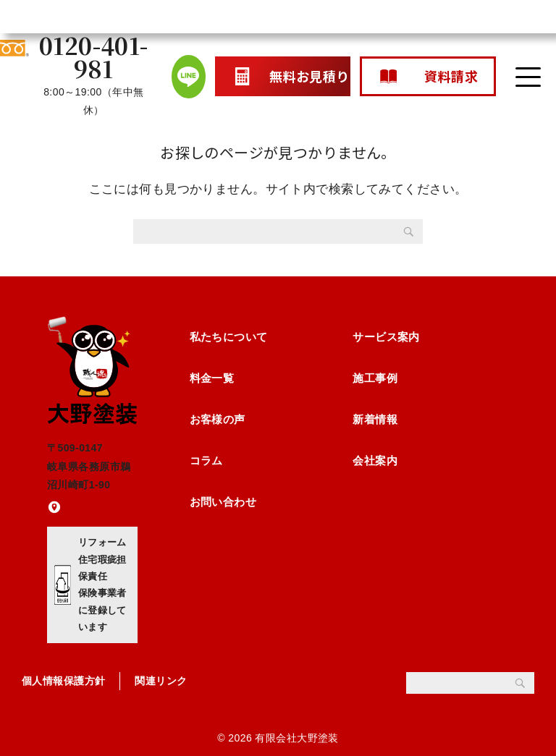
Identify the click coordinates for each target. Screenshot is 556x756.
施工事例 (375, 378)
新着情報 (375, 419)
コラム (206, 460)
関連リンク (161, 681)
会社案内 (375, 460)
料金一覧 (212, 378)
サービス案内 (386, 337)
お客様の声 (218, 419)
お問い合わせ (223, 502)
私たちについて (229, 337)
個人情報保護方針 (63, 681)
